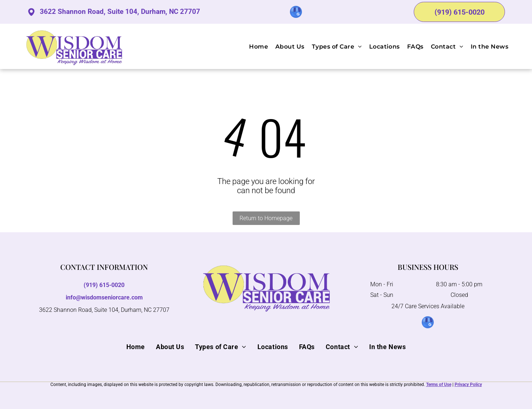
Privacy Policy (468, 385)
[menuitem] (255, 46)
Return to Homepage (266, 218)
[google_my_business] (296, 13)
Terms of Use (439, 385)
